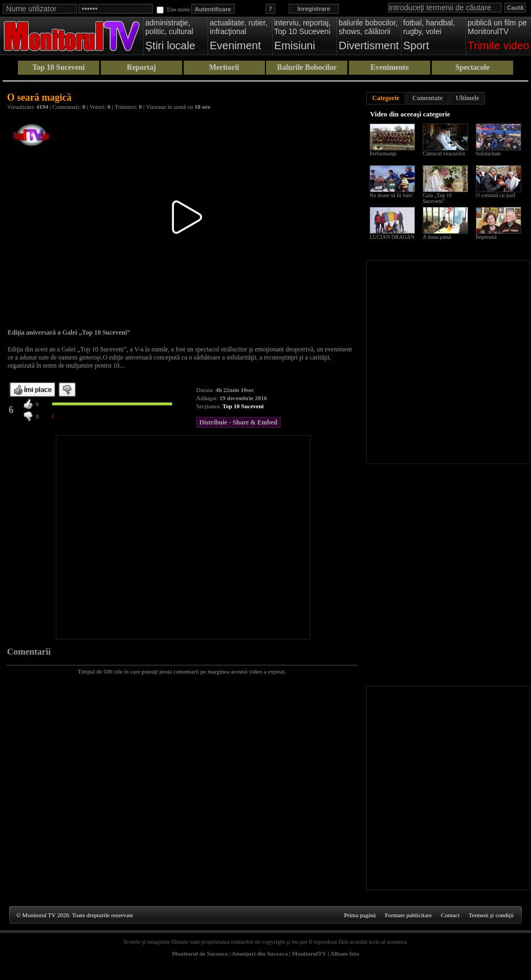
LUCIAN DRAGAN (392, 237)
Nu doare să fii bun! (391, 195)
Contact (450, 915)
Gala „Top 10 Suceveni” (437, 198)
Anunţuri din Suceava (260, 953)
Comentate (428, 98)
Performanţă (383, 153)
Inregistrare (314, 9)
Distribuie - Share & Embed (238, 422)
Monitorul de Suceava (200, 953)
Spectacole (472, 67)
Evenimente (390, 67)
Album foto (345, 953)
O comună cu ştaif (496, 195)
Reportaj (141, 67)
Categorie (386, 98)
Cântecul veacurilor (444, 153)
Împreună (486, 237)
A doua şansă (437, 237)
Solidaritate (488, 153)
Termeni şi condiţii (491, 915)
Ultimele (467, 98)
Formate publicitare (408, 915)
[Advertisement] (102, 537)
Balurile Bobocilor (307, 67)
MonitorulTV (309, 953)
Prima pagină (360, 915)
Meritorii (224, 67)
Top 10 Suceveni (59, 67)
